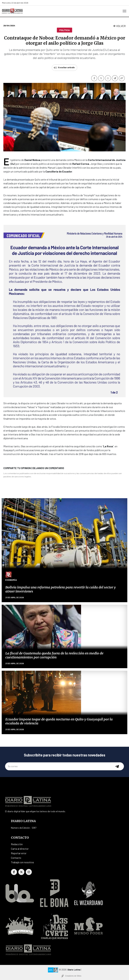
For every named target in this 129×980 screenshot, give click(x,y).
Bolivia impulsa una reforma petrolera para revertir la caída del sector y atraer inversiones (61, 589)
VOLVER (120, 26)
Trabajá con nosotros (22, 862)
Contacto (16, 858)
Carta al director (20, 849)
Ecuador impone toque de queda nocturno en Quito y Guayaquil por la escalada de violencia (59, 721)
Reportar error (19, 853)
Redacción (17, 844)
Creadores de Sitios (73, 976)
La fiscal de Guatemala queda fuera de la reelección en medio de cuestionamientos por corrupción (54, 655)
